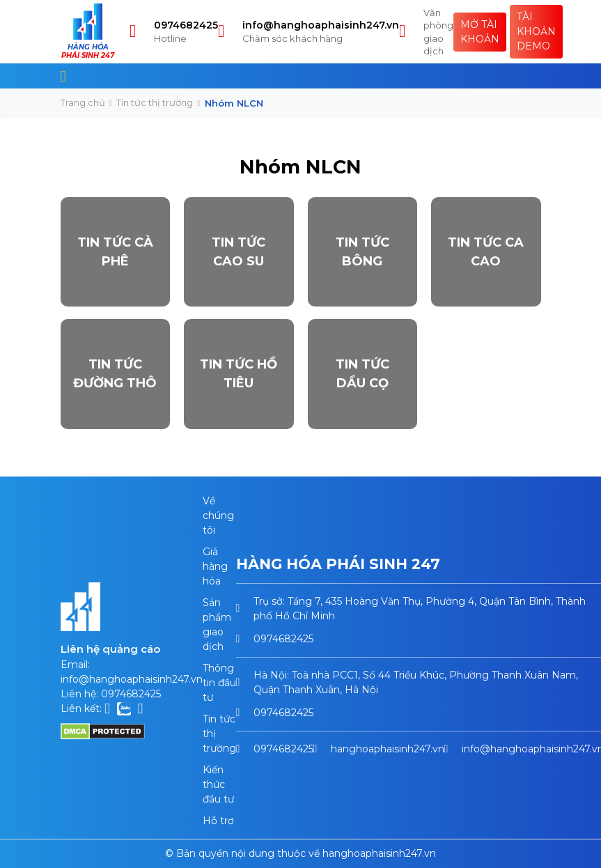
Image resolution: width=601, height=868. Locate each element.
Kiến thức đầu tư (218, 784)
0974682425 (186, 25)
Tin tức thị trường (155, 102)
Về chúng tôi (218, 516)
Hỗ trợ (218, 821)
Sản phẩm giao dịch (217, 625)
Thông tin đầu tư (219, 683)
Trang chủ (83, 102)
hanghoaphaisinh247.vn (388, 749)
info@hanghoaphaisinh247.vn (321, 25)
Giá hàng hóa (215, 566)
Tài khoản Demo (536, 31)
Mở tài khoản (480, 32)
